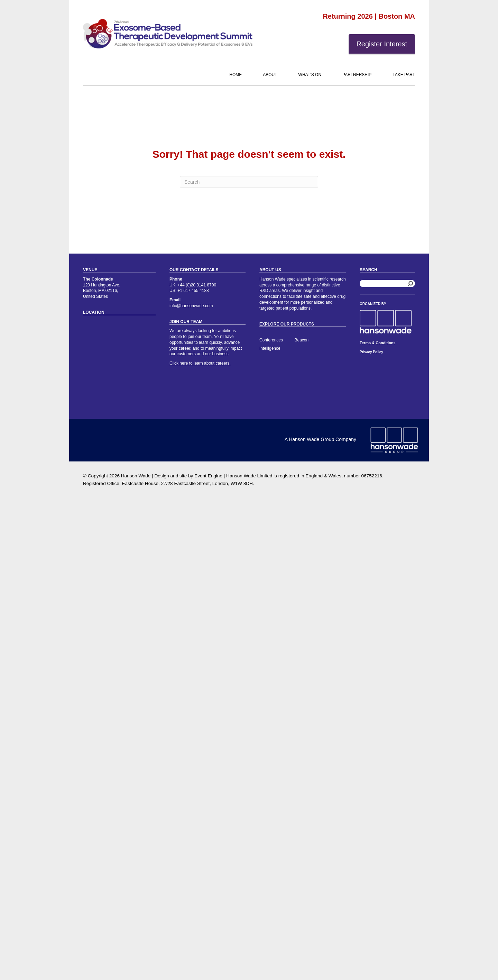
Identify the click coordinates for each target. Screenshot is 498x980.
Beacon (302, 340)
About (270, 75)
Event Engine (208, 476)
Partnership (357, 75)
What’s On (310, 75)
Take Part (404, 75)
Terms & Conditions (378, 343)
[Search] (249, 182)
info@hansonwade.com (191, 306)
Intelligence (270, 348)
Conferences (271, 340)
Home (236, 75)
